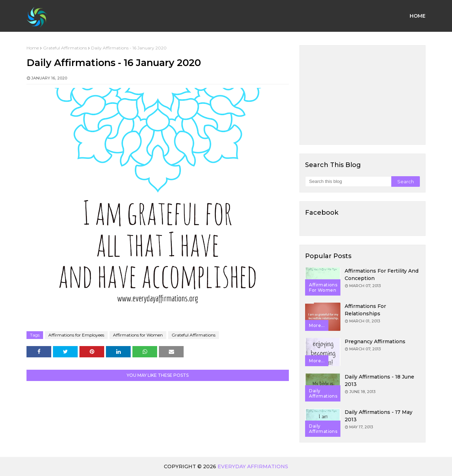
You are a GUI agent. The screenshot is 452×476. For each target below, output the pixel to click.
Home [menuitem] (418, 16)
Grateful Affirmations (65, 48)
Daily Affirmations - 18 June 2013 (379, 380)
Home (33, 48)
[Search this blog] (348, 182)
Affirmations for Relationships (365, 310)
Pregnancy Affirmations (375, 341)
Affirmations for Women (138, 335)
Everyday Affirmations (253, 466)
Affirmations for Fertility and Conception (382, 275)
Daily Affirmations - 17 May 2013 (379, 416)
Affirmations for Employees (76, 335)
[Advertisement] (362, 95)
